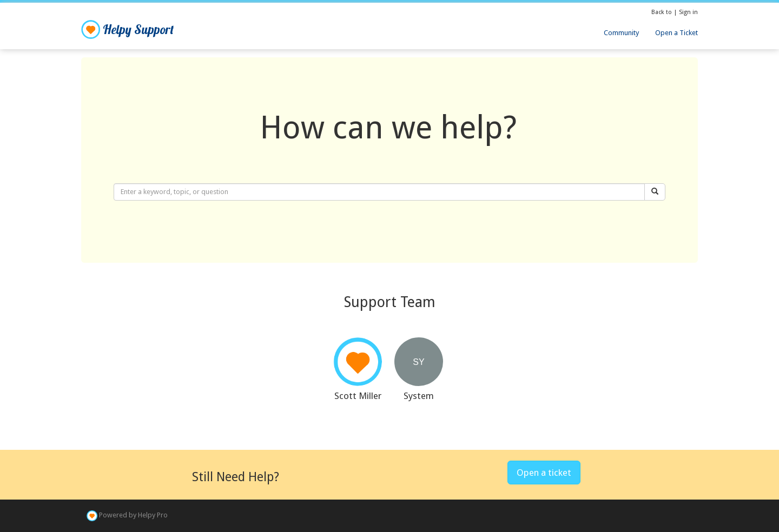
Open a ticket (544, 473)
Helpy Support (127, 29)
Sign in (688, 12)
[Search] (655, 192)
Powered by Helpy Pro (133, 516)
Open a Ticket (676, 33)
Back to (662, 12)
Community (621, 33)
